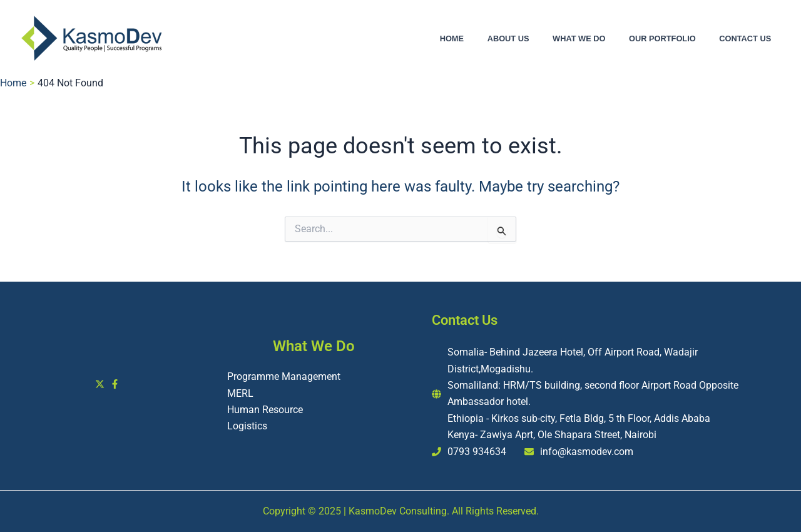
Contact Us (749, 39)
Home (486, 39)
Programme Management (284, 376)
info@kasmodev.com (587, 452)
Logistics (247, 426)
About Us (535, 39)
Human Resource (265, 410)
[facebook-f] (116, 384)
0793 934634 (477, 452)
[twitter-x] (101, 384)
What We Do (598, 39)
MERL (240, 393)
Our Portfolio (674, 39)
